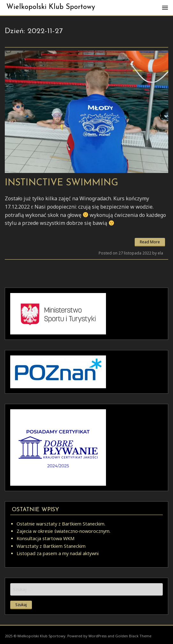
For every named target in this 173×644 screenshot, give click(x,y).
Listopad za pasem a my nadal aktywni (58, 553)
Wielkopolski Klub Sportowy (51, 7)
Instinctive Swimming (61, 183)
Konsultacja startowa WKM (45, 538)
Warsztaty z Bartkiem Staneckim (51, 546)
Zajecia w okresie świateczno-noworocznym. (64, 531)
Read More (150, 242)
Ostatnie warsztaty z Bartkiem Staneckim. (61, 524)
